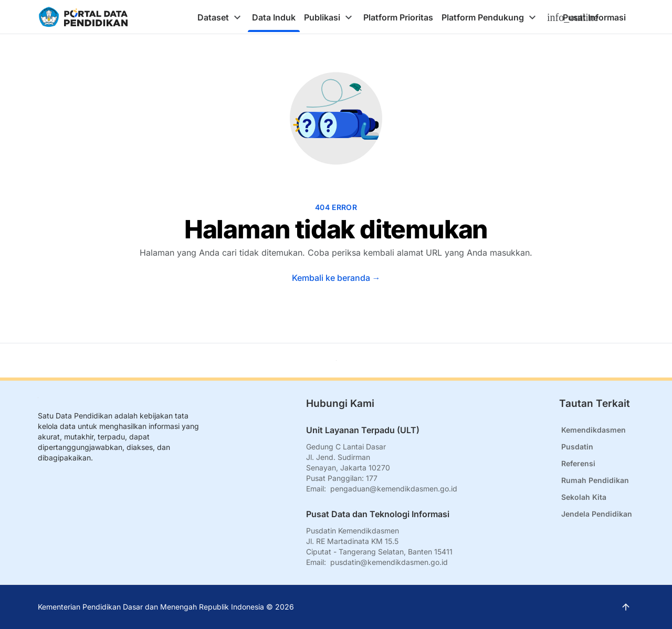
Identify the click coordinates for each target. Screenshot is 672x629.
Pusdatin (577, 447)
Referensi (578, 463)
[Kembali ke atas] (336, 360)
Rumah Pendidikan (595, 480)
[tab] (220, 17)
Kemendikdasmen (594, 430)
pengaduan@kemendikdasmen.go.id (394, 489)
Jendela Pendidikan (597, 514)
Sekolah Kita (584, 497)
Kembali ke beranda (336, 278)
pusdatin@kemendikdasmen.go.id (389, 562)
